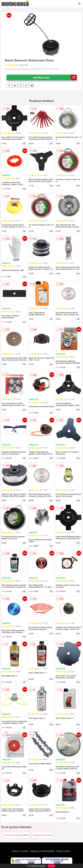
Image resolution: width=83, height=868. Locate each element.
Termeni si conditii (20, 851)
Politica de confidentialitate (42, 851)
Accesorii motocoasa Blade (17, 835)
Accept (51, 866)
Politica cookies (63, 851)
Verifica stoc (55, 77)
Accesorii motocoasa (42, 835)
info (24, 143)
